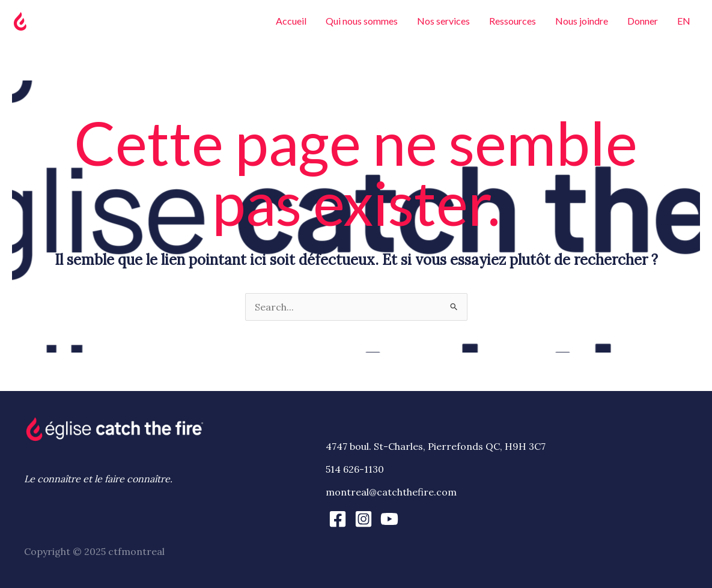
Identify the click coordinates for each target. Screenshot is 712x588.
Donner (643, 21)
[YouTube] (389, 519)
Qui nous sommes (362, 21)
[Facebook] (338, 519)
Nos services (443, 21)
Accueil (291, 21)
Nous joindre (582, 21)
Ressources (513, 21)
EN (684, 21)
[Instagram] (364, 519)
